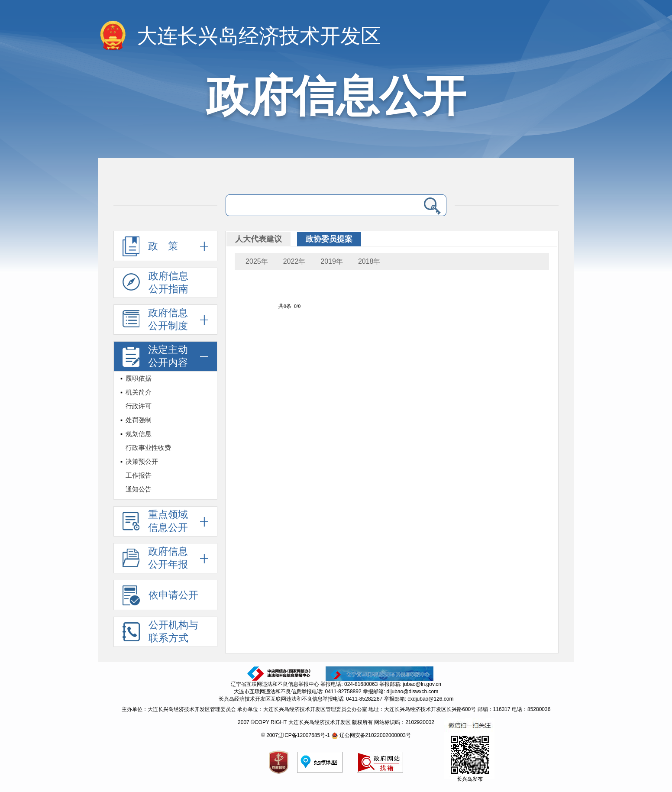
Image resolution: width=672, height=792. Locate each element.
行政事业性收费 (148, 448)
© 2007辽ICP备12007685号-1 (296, 735)
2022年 (294, 261)
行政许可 (139, 406)
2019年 (332, 261)
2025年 (257, 261)
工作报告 (139, 475)
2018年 (369, 261)
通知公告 (139, 489)
